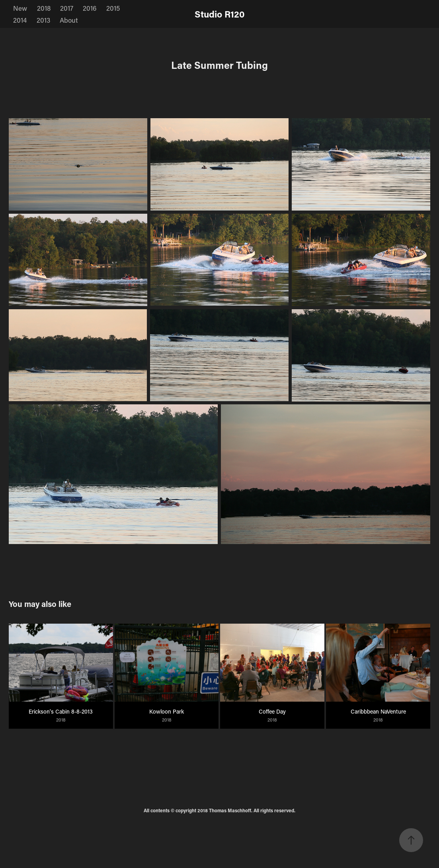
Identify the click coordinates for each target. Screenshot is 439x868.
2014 (20, 20)
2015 (113, 8)
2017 (67, 8)
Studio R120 (220, 14)
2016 (90, 8)
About (69, 20)
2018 (44, 8)
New (20, 8)
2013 (43, 20)
